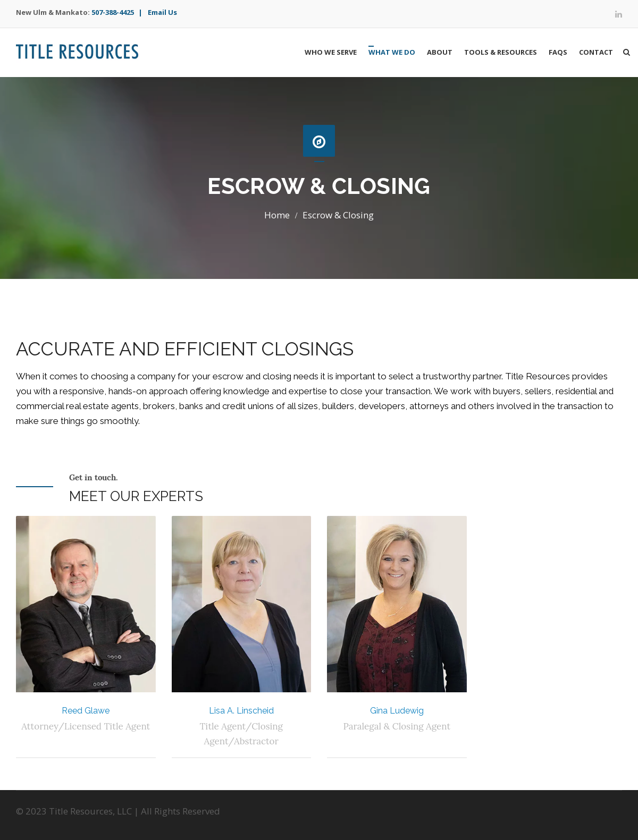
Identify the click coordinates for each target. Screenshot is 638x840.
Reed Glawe (86, 711)
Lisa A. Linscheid (241, 711)
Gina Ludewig (397, 711)
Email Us (162, 12)
